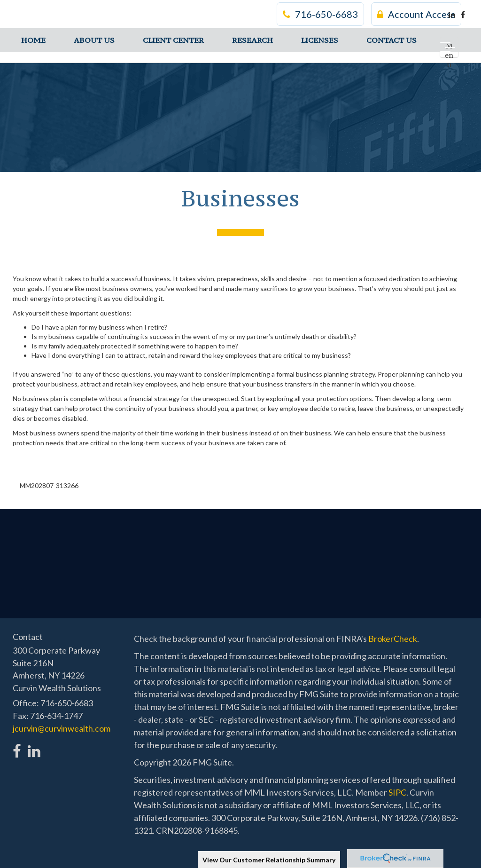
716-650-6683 (320, 14)
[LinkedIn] (452, 15)
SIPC (397, 792)
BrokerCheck (393, 639)
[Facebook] (463, 15)
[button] (94, 40)
